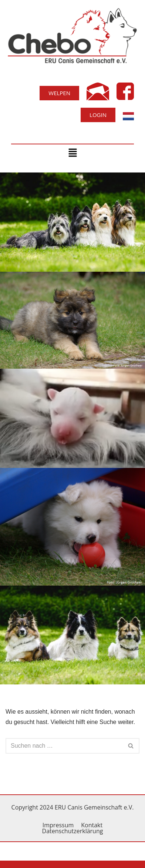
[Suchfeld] (64, 746)
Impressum (58, 825)
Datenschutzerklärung (73, 831)
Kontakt (92, 825)
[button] (72, 153)
